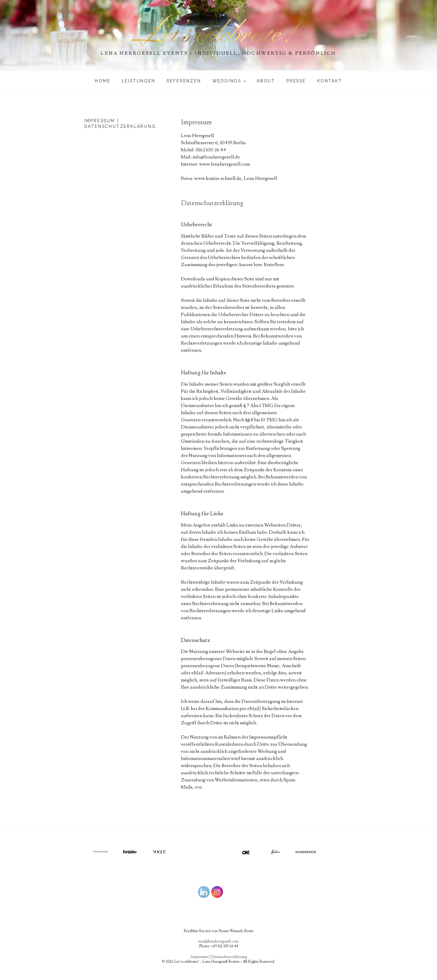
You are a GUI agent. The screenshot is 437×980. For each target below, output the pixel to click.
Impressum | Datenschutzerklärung (219, 957)
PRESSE (296, 81)
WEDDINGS (230, 81)
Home (102, 81)
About (266, 81)
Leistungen (139, 81)
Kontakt (330, 81)
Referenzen (184, 81)
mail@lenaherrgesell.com (218, 941)
